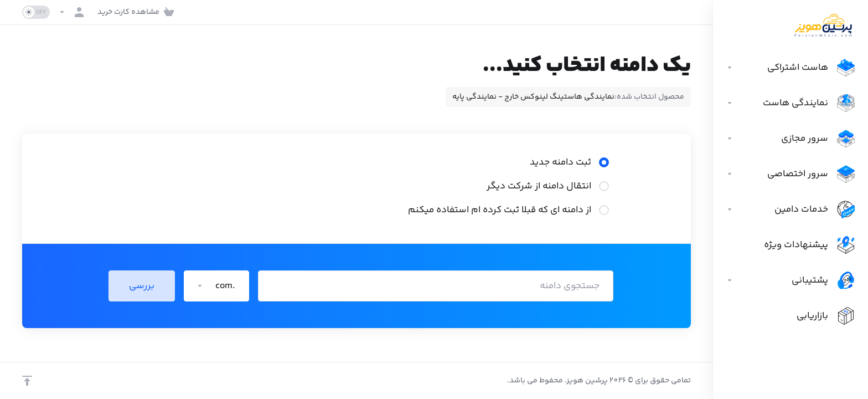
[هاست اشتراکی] (790, 68)
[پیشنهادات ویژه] (790, 245)
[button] (216, 286)
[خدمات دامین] (790, 209)
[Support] (790, 280)
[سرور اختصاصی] (790, 174)
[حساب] (74, 12)
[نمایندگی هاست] (790, 103)
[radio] (604, 162)
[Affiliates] (790, 316)
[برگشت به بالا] (27, 381)
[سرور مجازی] (790, 139)
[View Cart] (138, 12)
